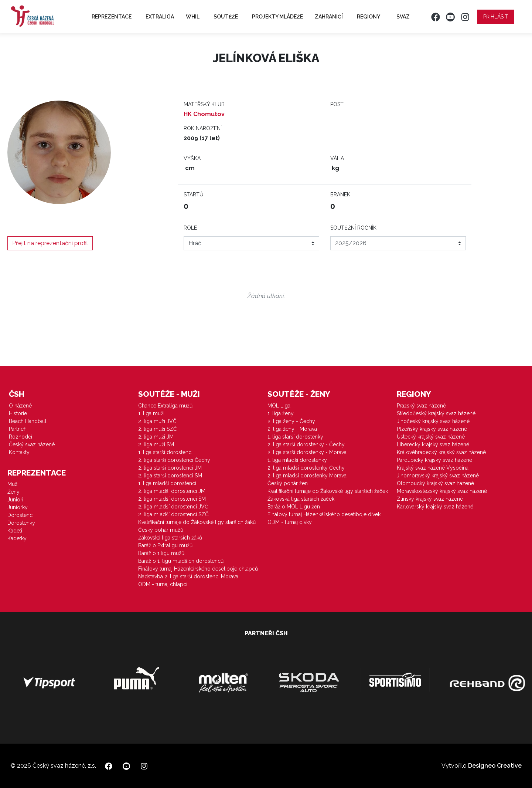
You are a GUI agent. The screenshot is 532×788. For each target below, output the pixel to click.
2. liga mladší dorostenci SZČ (173, 514)
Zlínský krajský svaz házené (430, 499)
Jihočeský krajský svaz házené (433, 421)
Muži (13, 484)
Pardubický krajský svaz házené (434, 460)
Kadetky (17, 538)
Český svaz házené (32, 444)
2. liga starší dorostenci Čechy (174, 460)
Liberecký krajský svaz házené (433, 444)
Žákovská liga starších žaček (301, 499)
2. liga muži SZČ (158, 429)
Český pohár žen (288, 483)
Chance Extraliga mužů (165, 406)
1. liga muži (151, 413)
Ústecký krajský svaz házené (431, 437)
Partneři (18, 429)
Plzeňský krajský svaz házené (432, 429)
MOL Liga (279, 406)
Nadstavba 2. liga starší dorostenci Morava (188, 576)
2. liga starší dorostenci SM (170, 476)
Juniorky (18, 507)
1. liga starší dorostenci (165, 452)
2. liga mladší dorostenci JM (172, 491)
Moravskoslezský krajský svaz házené (442, 491)
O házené (20, 406)
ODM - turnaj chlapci (163, 584)
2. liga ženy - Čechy (291, 421)
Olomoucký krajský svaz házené (435, 483)
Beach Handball (28, 421)
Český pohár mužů (161, 530)
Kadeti (15, 531)
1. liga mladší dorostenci (167, 483)
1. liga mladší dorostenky (297, 460)
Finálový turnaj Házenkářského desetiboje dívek (324, 514)
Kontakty (19, 452)
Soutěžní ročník (353, 228)
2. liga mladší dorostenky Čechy (306, 468)
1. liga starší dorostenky (295, 437)
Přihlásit (496, 17)
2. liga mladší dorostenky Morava (307, 476)
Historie (18, 413)
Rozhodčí (21, 437)
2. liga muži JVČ (157, 421)
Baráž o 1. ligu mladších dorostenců (181, 561)
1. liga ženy (281, 413)
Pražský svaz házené (421, 406)
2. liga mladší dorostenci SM (172, 499)
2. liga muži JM (156, 437)
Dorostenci (21, 515)
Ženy (13, 492)
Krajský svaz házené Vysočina (433, 468)
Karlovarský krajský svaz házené (435, 507)
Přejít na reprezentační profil (50, 243)
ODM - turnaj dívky (290, 522)
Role (190, 228)
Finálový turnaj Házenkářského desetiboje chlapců (198, 569)
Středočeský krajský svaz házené (436, 413)
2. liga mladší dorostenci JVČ (173, 507)
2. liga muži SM (156, 444)
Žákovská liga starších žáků (170, 538)
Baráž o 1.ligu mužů (161, 553)
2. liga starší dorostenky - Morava (307, 452)
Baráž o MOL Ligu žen (294, 507)
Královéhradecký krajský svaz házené (441, 452)
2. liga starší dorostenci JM (170, 468)
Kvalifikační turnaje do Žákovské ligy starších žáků (197, 522)
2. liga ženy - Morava (292, 429)
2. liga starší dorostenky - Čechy (306, 444)
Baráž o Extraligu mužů (165, 545)
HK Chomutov (204, 114)
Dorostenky (21, 523)
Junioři (15, 500)
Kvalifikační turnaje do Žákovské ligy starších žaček (328, 491)
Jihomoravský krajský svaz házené (438, 476)
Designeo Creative (495, 766)
